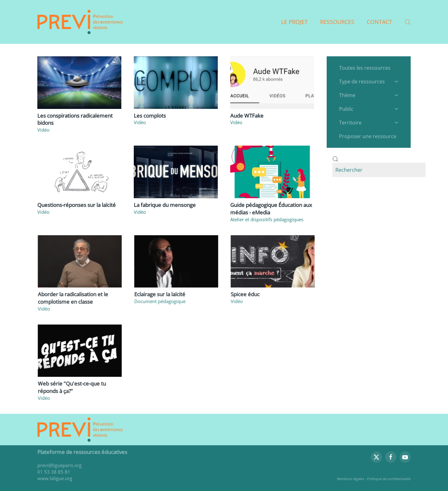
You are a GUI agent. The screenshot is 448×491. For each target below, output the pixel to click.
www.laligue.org (55, 478)
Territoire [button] (369, 123)
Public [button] (369, 109)
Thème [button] (369, 95)
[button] (408, 22)
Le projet (294, 22)
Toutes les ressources (365, 68)
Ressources (337, 22)
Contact (379, 22)
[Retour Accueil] (80, 22)
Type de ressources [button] (369, 82)
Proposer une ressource (368, 136)
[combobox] (379, 170)
